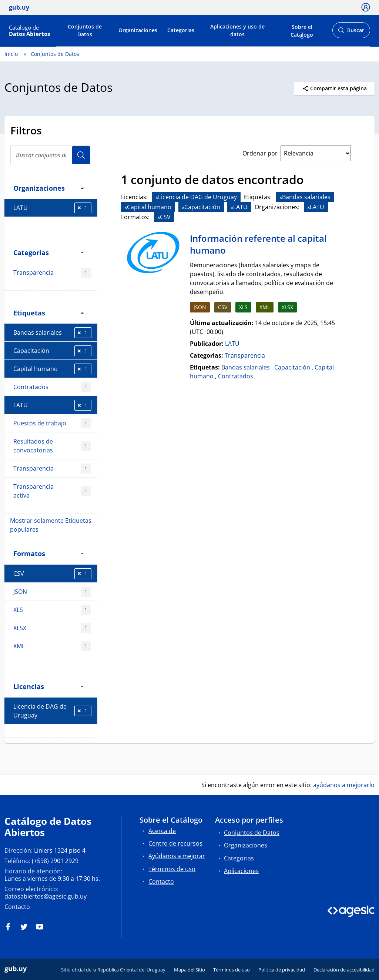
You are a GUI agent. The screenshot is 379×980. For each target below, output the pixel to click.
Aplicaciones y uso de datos (237, 30)
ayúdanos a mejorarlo (344, 785)
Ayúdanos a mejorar (177, 856)
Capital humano (52, 369)
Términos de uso (172, 869)
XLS (52, 610)
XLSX (52, 628)
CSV (52, 574)
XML (52, 646)
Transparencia (52, 273)
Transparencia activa (52, 491)
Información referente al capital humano (258, 244)
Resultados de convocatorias (52, 446)
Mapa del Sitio (189, 970)
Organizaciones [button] (48, 188)
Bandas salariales (52, 333)
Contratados (52, 387)
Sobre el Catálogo (302, 30)
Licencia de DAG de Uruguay (52, 711)
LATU (52, 208)
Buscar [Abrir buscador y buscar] (351, 32)
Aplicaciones (241, 871)
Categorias (181, 30)
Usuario (81, 155)
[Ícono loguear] (366, 7)
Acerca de (162, 831)
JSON (52, 592)
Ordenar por (260, 153)
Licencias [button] (48, 686)
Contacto (17, 907)
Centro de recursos (175, 843)
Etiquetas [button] (48, 313)
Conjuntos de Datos (85, 30)
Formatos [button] (48, 553)
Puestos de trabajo (52, 423)
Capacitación (52, 351)
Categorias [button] (48, 252)
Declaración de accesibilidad (344, 970)
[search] (51, 155)
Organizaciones (138, 30)
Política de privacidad (282, 970)
